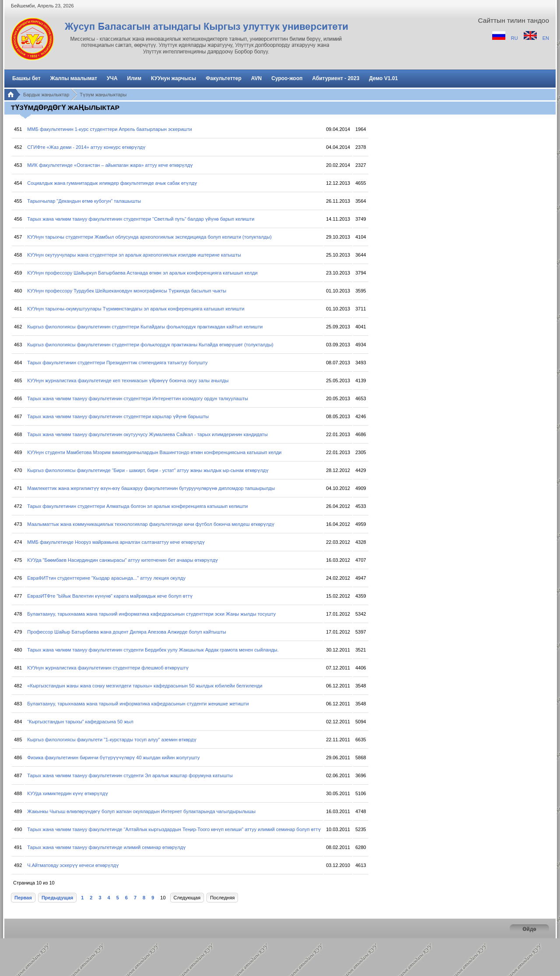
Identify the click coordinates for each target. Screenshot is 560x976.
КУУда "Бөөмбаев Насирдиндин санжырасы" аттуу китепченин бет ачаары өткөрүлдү (122, 560)
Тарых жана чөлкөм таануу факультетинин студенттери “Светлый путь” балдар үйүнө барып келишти (141, 219)
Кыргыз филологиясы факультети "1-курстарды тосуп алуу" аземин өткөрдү (112, 740)
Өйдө (529, 929)
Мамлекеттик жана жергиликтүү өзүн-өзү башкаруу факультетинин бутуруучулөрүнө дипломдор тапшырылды (151, 488)
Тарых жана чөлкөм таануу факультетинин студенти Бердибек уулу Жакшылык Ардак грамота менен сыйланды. (153, 650)
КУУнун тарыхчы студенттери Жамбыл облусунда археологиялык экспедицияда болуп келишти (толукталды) (149, 237)
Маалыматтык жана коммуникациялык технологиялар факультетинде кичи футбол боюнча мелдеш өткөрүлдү (151, 524)
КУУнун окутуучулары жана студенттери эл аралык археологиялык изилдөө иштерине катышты (134, 255)
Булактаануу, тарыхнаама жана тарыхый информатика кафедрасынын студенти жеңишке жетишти (138, 704)
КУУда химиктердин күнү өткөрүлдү (68, 793)
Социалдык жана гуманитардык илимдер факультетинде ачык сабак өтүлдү (112, 183)
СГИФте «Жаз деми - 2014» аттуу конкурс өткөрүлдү (86, 147)
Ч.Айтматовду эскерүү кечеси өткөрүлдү (73, 865)
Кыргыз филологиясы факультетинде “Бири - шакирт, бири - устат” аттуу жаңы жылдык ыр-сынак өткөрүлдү (148, 470)
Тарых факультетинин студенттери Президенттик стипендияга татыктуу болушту (117, 363)
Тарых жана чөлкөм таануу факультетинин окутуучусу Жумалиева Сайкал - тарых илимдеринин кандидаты (147, 434)
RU (515, 38)
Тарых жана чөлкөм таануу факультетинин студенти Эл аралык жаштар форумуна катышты (130, 775)
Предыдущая (57, 898)
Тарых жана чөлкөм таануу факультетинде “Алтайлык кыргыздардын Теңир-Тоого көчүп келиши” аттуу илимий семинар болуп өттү (174, 829)
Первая (23, 898)
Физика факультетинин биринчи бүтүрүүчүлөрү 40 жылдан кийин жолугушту (113, 758)
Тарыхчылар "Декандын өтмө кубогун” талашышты (84, 201)
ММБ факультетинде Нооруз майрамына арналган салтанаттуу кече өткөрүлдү (116, 542)
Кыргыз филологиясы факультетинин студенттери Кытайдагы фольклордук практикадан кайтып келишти (145, 327)
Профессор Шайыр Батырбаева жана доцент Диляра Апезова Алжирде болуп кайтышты (126, 632)
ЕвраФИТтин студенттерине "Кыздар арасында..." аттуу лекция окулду (106, 578)
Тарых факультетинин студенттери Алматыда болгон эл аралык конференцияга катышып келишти (137, 506)
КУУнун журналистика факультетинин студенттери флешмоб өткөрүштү (108, 668)
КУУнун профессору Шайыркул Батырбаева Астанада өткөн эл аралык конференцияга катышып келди (142, 273)
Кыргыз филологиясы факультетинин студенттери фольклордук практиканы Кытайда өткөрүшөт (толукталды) (150, 345)
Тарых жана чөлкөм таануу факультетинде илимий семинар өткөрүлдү (106, 847)
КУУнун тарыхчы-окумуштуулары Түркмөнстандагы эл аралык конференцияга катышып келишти (136, 309)
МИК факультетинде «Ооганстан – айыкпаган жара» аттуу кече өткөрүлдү (110, 165)
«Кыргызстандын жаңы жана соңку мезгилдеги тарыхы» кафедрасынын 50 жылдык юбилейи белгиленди (145, 686)
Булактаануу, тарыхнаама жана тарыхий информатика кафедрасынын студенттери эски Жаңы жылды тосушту (151, 614)
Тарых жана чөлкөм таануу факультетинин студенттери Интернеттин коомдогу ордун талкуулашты (138, 398)
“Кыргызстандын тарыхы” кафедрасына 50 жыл (80, 722)
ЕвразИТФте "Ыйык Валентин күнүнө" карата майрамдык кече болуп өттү (110, 596)
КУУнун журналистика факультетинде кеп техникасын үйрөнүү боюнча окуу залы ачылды (128, 381)
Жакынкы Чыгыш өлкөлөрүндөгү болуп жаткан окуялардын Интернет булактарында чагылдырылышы (141, 811)
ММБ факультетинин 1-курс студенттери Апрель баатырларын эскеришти (109, 129)
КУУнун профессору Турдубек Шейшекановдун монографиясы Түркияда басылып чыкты (127, 291)
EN (546, 38)
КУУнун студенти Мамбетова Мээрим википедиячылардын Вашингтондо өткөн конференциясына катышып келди (154, 452)
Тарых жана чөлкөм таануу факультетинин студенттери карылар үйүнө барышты (118, 416)
